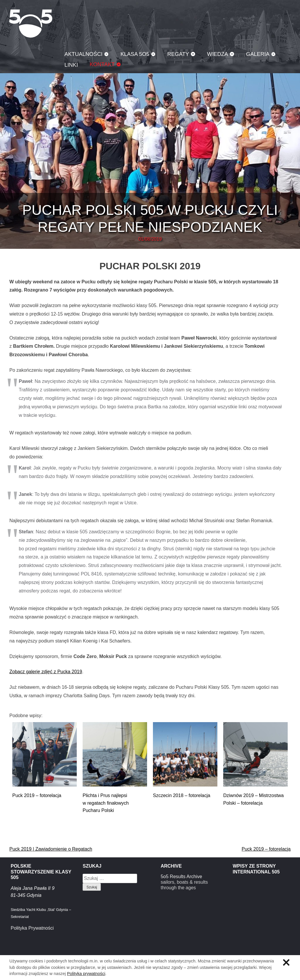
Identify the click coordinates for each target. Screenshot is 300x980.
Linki (71, 65)
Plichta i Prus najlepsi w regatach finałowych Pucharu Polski (106, 803)
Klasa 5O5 (31, 23)
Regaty (178, 54)
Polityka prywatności (86, 974)
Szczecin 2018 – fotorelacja (182, 795)
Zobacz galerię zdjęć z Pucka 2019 (46, 672)
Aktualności (83, 54)
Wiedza (218, 54)
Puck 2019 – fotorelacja (37, 795)
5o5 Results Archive (181, 877)
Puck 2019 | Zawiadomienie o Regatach (51, 849)
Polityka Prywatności (32, 928)
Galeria (258, 54)
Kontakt (102, 64)
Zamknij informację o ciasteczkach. (286, 962)
